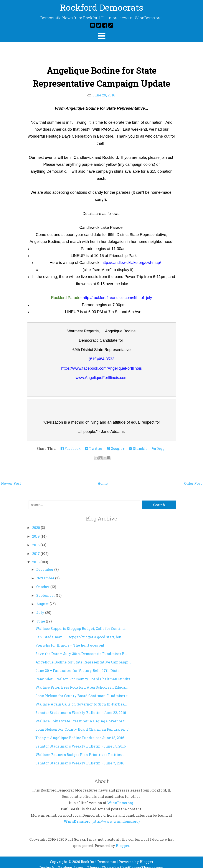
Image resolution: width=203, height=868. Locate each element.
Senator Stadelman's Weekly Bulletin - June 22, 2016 (81, 707)
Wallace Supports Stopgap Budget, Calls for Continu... (81, 623)
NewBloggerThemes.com (142, 862)
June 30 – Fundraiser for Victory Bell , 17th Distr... (78, 665)
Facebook (71, 443)
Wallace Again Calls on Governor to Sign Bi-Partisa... (81, 699)
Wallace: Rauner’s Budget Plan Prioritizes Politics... (80, 749)
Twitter (94, 443)
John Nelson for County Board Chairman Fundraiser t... (83, 690)
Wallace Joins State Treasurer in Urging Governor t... (81, 716)
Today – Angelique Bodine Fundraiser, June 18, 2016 (80, 732)
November (46, 573)
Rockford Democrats (101, 7)
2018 (36, 540)
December (45, 564)
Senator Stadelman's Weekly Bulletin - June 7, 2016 (80, 758)
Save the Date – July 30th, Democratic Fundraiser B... (81, 648)
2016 (36, 557)
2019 (36, 531)
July (41, 607)
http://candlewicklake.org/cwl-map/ (131, 263)
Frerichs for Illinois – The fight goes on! (70, 640)
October (43, 581)
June (41, 616)
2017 (36, 548)
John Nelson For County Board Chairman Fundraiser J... (83, 724)
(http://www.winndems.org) (116, 816)
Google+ (116, 443)
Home (103, 478)
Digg (158, 443)
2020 (36, 522)
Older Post (193, 478)
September (46, 590)
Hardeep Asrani (71, 862)
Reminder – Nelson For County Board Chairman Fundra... (84, 674)
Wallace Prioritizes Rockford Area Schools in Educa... (82, 682)
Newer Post (11, 478)
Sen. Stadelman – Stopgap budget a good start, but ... (80, 632)
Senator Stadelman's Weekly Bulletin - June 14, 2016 (81, 741)
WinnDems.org (120, 797)
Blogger (123, 840)
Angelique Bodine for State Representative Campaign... (83, 657)
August (43, 599)
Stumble (138, 443)
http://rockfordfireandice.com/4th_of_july (117, 298)
